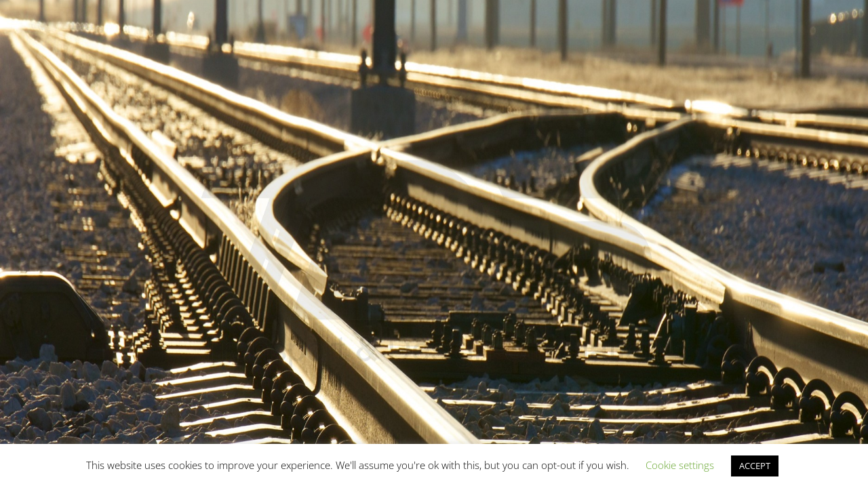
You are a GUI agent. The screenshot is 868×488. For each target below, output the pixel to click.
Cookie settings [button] (680, 465)
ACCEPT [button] (755, 466)
